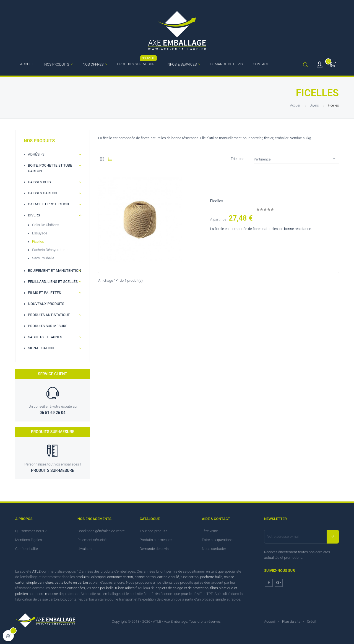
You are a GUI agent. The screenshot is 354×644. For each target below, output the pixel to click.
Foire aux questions (217, 540)
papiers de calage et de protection (182, 588)
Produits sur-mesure (48, 326)
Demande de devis (154, 549)
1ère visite (210, 531)
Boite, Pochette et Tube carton (50, 168)
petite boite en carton (71, 582)
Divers (34, 215)
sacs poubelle (103, 588)
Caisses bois (39, 182)
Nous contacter (214, 549)
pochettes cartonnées (68, 588)
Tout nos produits (153, 531)
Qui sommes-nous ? (31, 531)
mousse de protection (62, 594)
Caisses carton (42, 193)
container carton (120, 577)
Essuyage (40, 233)
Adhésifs (36, 154)
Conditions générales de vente (101, 531)
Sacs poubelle (43, 258)
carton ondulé (168, 577)
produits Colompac (91, 577)
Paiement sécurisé (92, 540)
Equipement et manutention (54, 271)
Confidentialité (27, 549)
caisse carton (145, 577)
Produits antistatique (49, 315)
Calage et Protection (48, 204)
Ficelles (38, 241)
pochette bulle (211, 577)
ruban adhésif (126, 588)
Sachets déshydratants (50, 250)
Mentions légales (28, 540)
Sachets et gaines (45, 337)
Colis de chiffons (46, 225)
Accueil (270, 621)
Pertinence (296, 159)
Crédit (312, 621)
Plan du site (291, 621)
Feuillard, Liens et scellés (53, 282)
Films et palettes (44, 293)
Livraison (84, 549)
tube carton (190, 577)
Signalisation (41, 348)
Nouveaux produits (46, 304)
